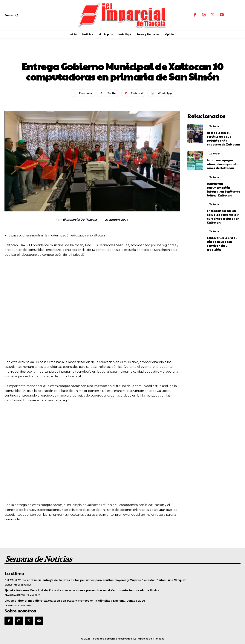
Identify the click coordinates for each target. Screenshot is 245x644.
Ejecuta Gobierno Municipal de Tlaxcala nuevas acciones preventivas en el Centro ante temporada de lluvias (82, 590)
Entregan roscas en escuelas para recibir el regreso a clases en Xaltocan (223, 216)
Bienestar (11, 585)
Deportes (10, 605)
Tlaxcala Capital (15, 595)
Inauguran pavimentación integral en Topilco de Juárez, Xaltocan (223, 189)
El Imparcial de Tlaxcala (80, 220)
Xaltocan (123, 54)
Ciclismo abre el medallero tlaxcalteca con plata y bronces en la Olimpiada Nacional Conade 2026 (75, 601)
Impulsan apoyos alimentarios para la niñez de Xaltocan (223, 164)
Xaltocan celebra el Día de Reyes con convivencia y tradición (222, 244)
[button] (12, 15)
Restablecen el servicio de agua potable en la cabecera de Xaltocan (223, 138)
